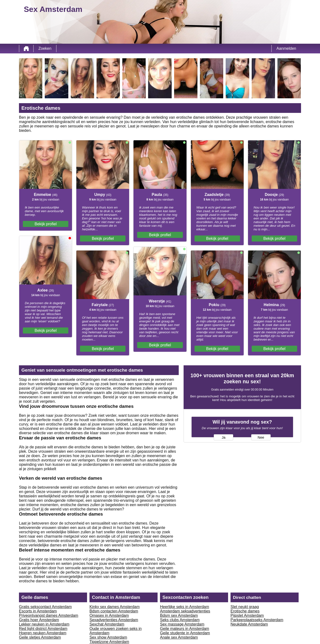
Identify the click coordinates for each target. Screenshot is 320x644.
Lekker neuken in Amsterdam (44, 624)
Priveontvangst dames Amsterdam (49, 615)
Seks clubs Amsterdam (180, 620)
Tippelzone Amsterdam (109, 642)
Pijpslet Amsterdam (247, 615)
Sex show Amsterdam (108, 637)
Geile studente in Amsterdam (185, 633)
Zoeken (45, 48)
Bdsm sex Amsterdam (179, 615)
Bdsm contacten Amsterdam (114, 611)
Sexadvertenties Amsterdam (114, 620)
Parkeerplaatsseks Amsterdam (257, 620)
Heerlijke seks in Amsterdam (185, 607)
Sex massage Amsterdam (182, 624)
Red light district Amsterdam (43, 629)
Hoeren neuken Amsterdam (43, 633)
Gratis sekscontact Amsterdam (45, 607)
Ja (224, 437)
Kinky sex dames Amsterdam (115, 607)
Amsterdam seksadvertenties (185, 611)
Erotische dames (245, 611)
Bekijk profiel (46, 224)
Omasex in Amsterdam (109, 615)
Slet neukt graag (245, 607)
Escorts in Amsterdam (38, 611)
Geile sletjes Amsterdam (40, 637)
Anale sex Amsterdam (179, 637)
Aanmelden (286, 48)
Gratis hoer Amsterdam (39, 620)
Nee (261, 437)
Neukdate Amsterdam (249, 624)
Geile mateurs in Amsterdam (185, 629)
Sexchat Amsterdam (107, 624)
